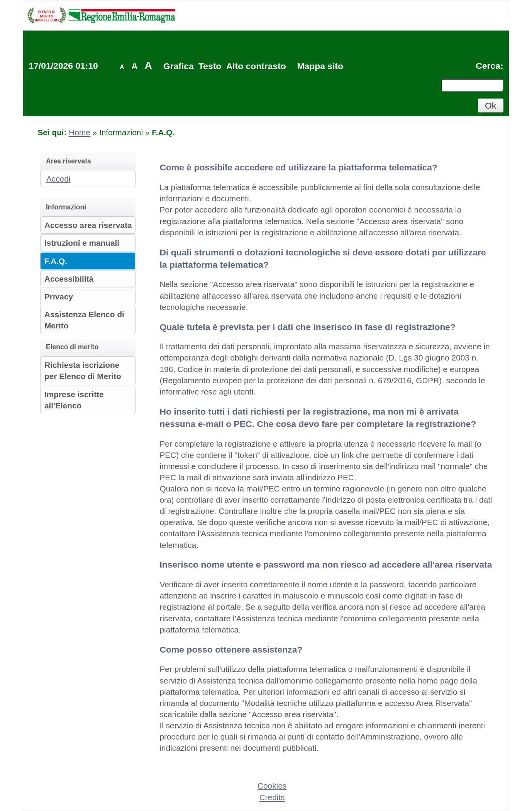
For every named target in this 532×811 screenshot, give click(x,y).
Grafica (179, 66)
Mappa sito (320, 66)
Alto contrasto (256, 66)
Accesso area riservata (88, 225)
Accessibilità (69, 279)
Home (79, 132)
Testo (210, 66)
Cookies (272, 786)
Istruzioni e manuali (82, 243)
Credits (272, 797)
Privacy (59, 297)
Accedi (58, 179)
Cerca (488, 66)
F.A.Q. (56, 261)
